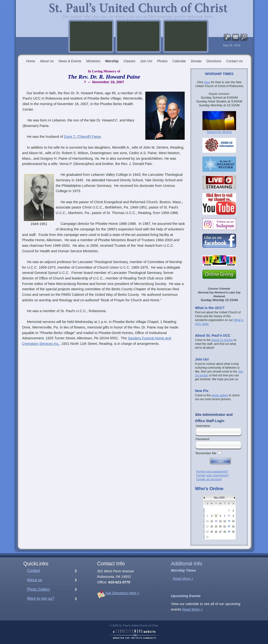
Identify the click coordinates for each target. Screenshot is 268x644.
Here (207, 82)
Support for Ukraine (219, 132)
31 (207, 537)
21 (225, 526)
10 (207, 521)
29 (229, 531)
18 (212, 526)
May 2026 (219, 498)
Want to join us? (41, 598)
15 (229, 521)
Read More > (183, 579)
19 (216, 526)
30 (233, 531)
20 (220, 526)
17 (207, 526)
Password (203, 439)
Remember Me (206, 453)
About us (34, 580)
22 (229, 526)
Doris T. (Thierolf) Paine (82, 137)
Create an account (209, 479)
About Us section (222, 340)
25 (212, 531)
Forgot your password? (212, 471)
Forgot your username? (212, 475)
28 (225, 531)
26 (216, 531)
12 (216, 521)
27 (220, 531)
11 (212, 521)
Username (203, 426)
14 (225, 521)
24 (207, 531)
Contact (33, 571)
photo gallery (220, 395)
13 (220, 521)
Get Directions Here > (122, 593)
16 (233, 521)
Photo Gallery (39, 589)
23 (233, 526)
